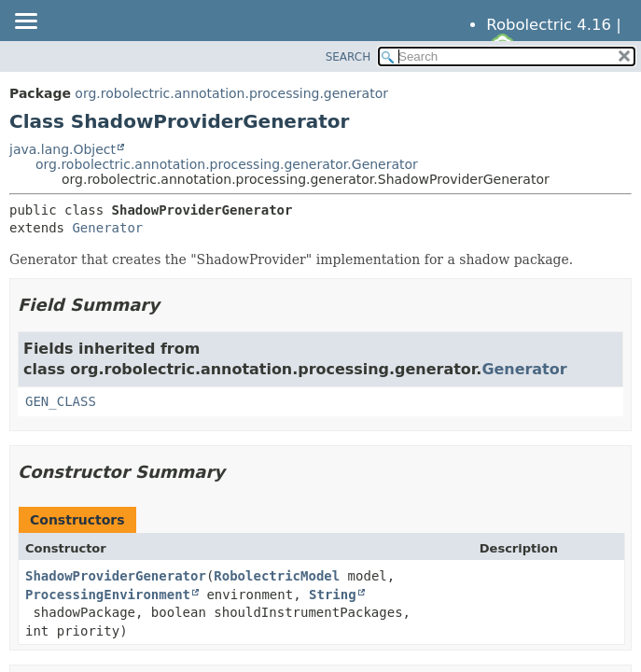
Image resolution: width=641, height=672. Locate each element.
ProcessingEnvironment (108, 595)
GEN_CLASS (61, 401)
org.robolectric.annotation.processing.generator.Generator (227, 164)
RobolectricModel (277, 576)
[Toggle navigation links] (25, 22)
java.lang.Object (63, 149)
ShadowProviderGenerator (116, 576)
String (333, 595)
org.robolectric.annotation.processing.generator (231, 93)
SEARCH (348, 57)
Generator (107, 228)
